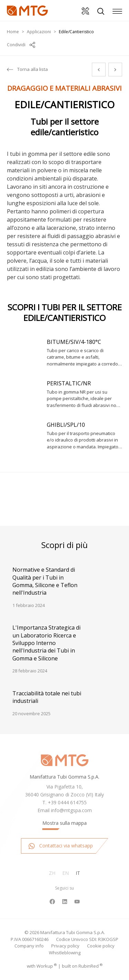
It (78, 873)
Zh (52, 873)
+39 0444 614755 (67, 802)
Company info (29, 946)
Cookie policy (101, 946)
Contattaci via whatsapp (61, 846)
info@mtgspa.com (71, 810)
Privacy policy (65, 946)
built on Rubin (82, 966)
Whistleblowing (65, 953)
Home (13, 32)
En (66, 873)
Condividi (21, 45)
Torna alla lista (27, 70)
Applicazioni (39, 32)
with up (42, 966)
